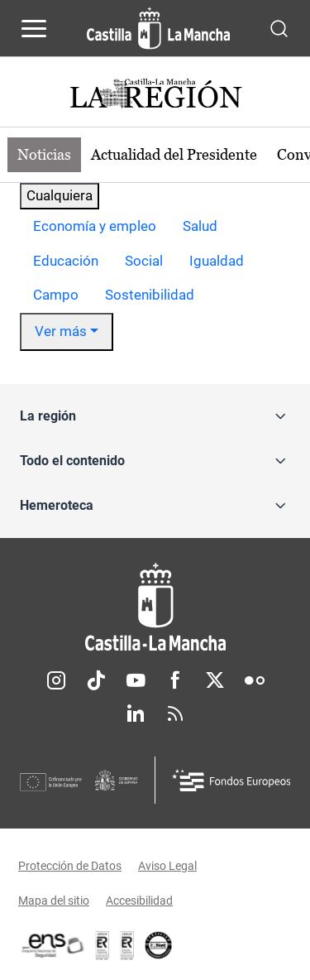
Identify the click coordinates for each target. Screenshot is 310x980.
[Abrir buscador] (279, 28)
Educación (66, 261)
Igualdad (217, 261)
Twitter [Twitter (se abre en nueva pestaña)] (215, 680)
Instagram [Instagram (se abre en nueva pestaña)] (56, 680)
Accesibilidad (139, 901)
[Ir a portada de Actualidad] (155, 96)
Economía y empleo (95, 226)
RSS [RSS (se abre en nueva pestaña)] (175, 713)
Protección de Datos (70, 866)
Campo (56, 295)
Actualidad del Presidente (174, 154)
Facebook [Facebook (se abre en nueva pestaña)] (175, 680)
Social (144, 261)
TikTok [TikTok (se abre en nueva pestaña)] (96, 680)
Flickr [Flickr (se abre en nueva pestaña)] (255, 680)
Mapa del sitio (54, 901)
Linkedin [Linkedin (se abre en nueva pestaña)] (136, 713)
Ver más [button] (61, 331)
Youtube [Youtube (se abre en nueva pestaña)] (136, 680)
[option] (95, 227)
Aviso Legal (167, 866)
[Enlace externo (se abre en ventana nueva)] (127, 945)
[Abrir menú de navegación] (34, 28)
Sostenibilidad (150, 295)
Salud (200, 226)
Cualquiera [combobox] (60, 195)
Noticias (44, 154)
